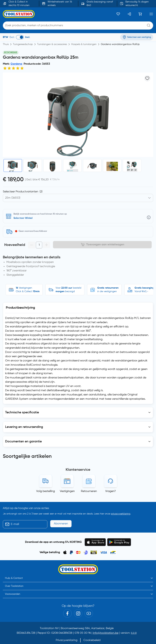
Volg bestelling (46, 477)
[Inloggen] (129, 14)
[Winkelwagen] (140, 14)
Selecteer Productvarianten (23, 192)
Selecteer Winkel (23, 218)
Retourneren (89, 477)
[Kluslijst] (118, 14)
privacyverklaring (121, 499)
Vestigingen (67, 477)
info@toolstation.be (106, 618)
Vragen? (111, 477)
